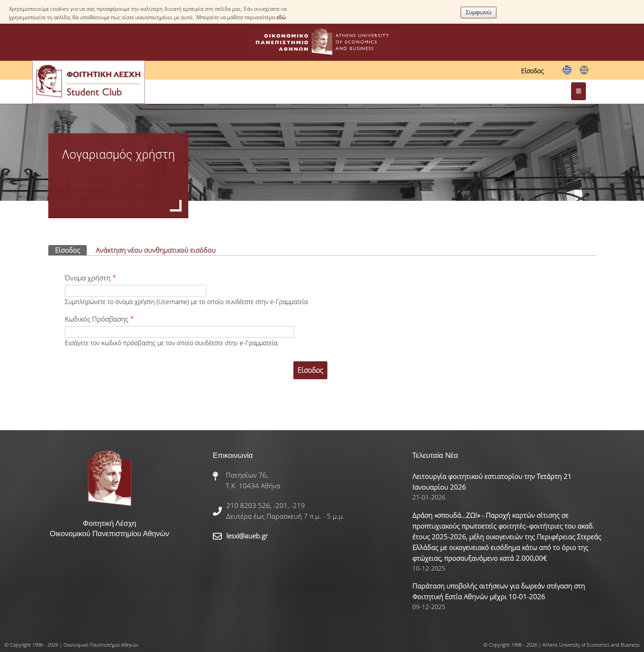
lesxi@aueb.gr (247, 536)
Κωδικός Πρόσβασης (100, 319)
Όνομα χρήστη (91, 278)
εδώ (281, 17)
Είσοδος (532, 71)
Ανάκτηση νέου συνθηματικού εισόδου (156, 250)
